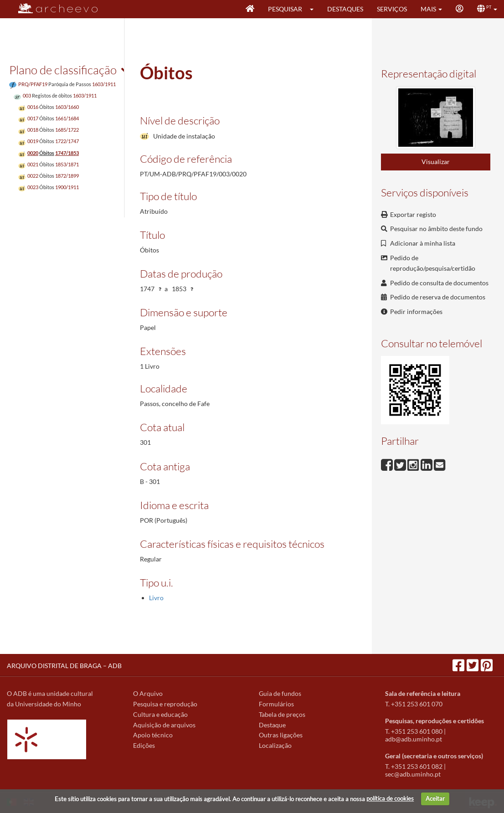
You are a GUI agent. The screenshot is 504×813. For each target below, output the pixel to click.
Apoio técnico (153, 735)
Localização (275, 745)
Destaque (272, 725)
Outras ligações (281, 735)
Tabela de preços (282, 714)
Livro (156, 598)
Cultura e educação (160, 714)
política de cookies (390, 798)
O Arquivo (148, 693)
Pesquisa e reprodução (165, 704)
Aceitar (435, 798)
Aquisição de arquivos (164, 725)
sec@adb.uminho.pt (413, 774)
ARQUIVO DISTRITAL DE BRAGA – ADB (64, 666)
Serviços (392, 9)
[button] (315, 9)
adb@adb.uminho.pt (414, 739)
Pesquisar (285, 9)
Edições (144, 745)
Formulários (276, 704)
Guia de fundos (280, 693)
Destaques (345, 9)
